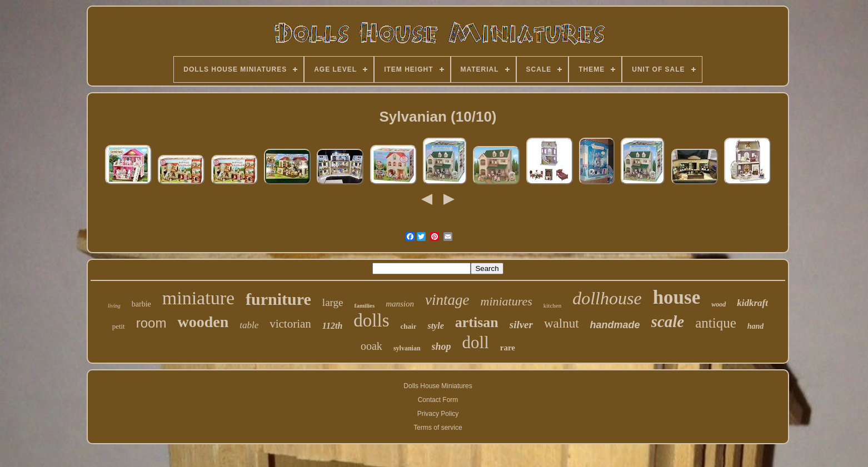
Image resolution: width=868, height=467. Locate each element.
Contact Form (438, 400)
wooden (203, 322)
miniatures (507, 301)
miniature (198, 298)
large (333, 302)
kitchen (552, 305)
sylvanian (407, 348)
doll (476, 342)
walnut (562, 323)
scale (668, 322)
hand (756, 326)
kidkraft (752, 303)
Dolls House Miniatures (438, 386)
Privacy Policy (438, 414)
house (677, 297)
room (151, 323)
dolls (371, 320)
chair (409, 326)
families (365, 305)
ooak (371, 346)
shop (442, 347)
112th (332, 326)
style (435, 326)
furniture (278, 299)
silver (521, 325)
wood (719, 304)
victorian (290, 324)
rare (508, 348)
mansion (400, 304)
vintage (447, 300)
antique (716, 323)
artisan (477, 322)
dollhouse (607, 298)
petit (119, 326)
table (249, 325)
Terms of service (438, 428)
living (114, 306)
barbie (141, 304)
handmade (615, 325)
